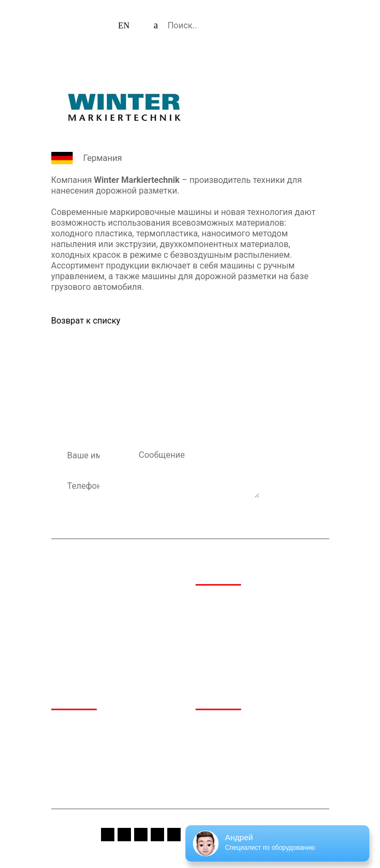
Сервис (64, 767)
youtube (141, 835)
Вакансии (213, 767)
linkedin (174, 835)
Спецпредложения (229, 740)
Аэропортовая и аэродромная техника (249, 606)
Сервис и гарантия (229, 753)
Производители (79, 753)
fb (108, 835)
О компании (73, 726)
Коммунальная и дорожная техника (260, 652)
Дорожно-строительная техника (253, 624)
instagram (124, 835)
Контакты (69, 781)
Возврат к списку (86, 321)
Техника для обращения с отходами (260, 638)
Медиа (208, 726)
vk (157, 835)
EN (124, 25)
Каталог (66, 740)
